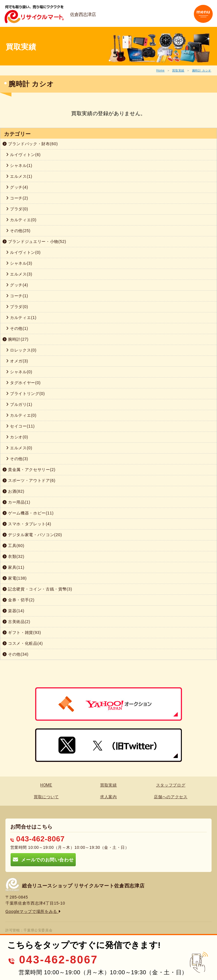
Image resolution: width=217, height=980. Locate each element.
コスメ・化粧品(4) (23, 643)
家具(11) (13, 567)
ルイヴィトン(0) (23, 252)
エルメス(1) (19, 176)
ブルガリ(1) (19, 404)
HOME (46, 785)
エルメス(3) (19, 274)
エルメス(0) (19, 448)
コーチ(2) (17, 198)
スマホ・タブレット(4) (27, 524)
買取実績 (178, 70)
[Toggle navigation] (203, 14)
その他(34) (16, 654)
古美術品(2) (16, 622)
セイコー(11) (20, 426)
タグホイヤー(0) (23, 383)
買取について (46, 797)
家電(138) (15, 578)
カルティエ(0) (21, 220)
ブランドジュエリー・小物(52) (34, 241)
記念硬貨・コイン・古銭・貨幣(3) (37, 589)
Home (160, 70)
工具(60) (13, 546)
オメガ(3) (17, 361)
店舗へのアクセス (171, 797)
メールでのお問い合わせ (43, 860)
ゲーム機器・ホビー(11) (28, 513)
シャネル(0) (19, 372)
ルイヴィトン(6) (23, 155)
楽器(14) (13, 611)
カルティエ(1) (21, 318)
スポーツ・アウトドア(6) (29, 480)
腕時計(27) (16, 339)
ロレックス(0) (21, 350)
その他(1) (17, 328)
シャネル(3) (19, 263)
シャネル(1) (19, 165)
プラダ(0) (17, 209)
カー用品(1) (16, 502)
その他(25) (18, 231)
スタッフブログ (171, 785)
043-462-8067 (37, 839)
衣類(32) (13, 556)
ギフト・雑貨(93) (22, 632)
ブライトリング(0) (25, 394)
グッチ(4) (17, 187)
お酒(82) (13, 491)
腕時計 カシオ (202, 70)
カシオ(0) (17, 437)
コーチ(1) (17, 296)
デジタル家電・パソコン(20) (32, 535)
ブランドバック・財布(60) (30, 144)
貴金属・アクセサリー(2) (29, 470)
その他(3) (17, 459)
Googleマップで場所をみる (33, 911)
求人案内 (108, 797)
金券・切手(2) (19, 600)
